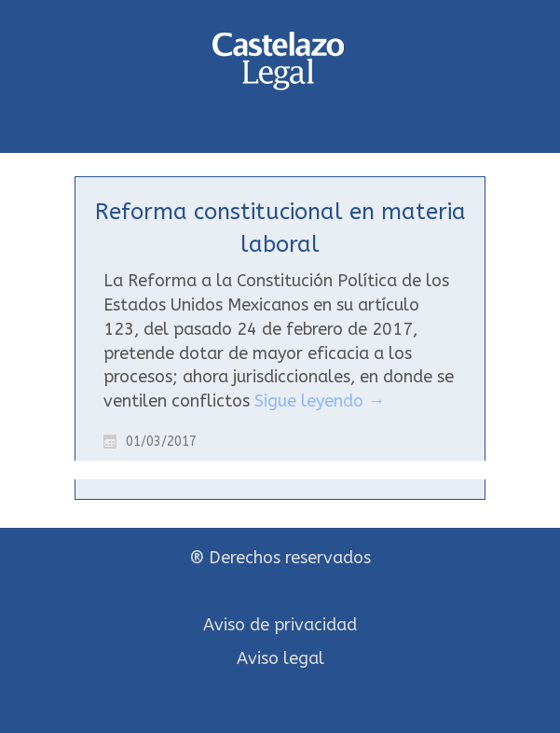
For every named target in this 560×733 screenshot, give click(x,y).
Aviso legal (280, 658)
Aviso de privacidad (280, 625)
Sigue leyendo (320, 401)
